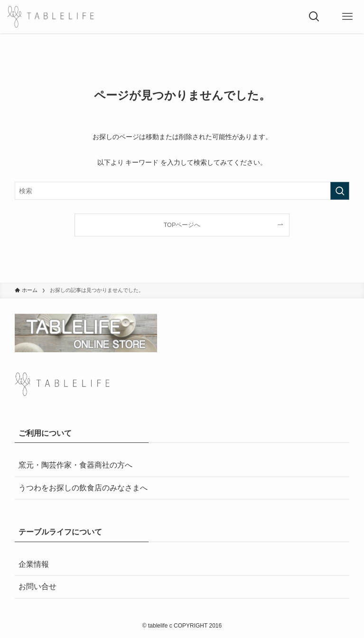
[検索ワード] (182, 191)
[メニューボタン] (347, 17)
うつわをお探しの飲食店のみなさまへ (83, 488)
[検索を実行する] (340, 191)
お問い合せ (37, 586)
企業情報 (34, 564)
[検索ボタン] (314, 17)
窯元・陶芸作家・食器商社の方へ (75, 465)
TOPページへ (182, 225)
